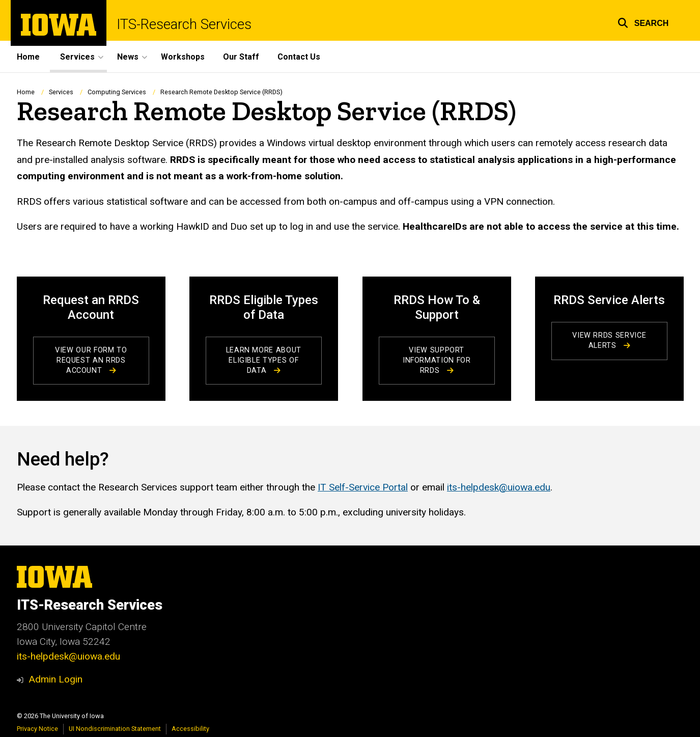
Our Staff (241, 57)
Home (28, 57)
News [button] (128, 57)
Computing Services (117, 92)
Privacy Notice (37, 729)
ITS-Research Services (184, 24)
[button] (643, 22)
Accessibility (190, 729)
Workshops (183, 57)
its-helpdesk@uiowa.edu (499, 487)
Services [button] (77, 57)
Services (61, 92)
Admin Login (55, 679)
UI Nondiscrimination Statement (115, 729)
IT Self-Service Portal (363, 487)
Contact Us (299, 57)
